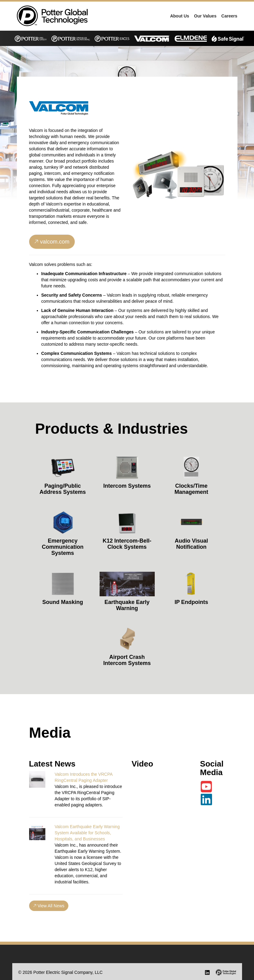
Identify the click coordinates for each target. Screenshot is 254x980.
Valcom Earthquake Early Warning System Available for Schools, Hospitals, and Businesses (87, 833)
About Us (180, 16)
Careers (229, 16)
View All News (49, 906)
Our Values (205, 16)
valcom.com (52, 242)
